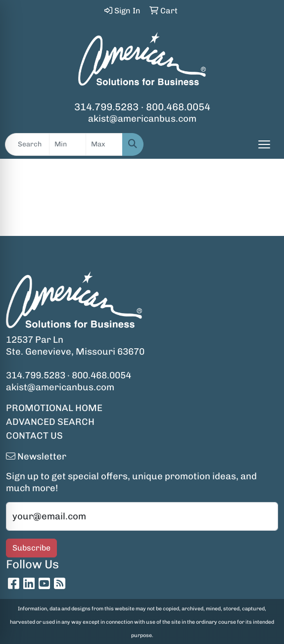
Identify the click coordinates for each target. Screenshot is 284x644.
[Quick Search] (27, 144)
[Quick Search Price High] (104, 144)
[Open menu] (264, 144)
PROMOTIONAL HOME (54, 408)
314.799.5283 (106, 107)
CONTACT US (34, 436)
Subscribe (31, 548)
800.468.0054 (178, 107)
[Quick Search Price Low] (68, 144)
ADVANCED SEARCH (50, 422)
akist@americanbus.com (142, 118)
